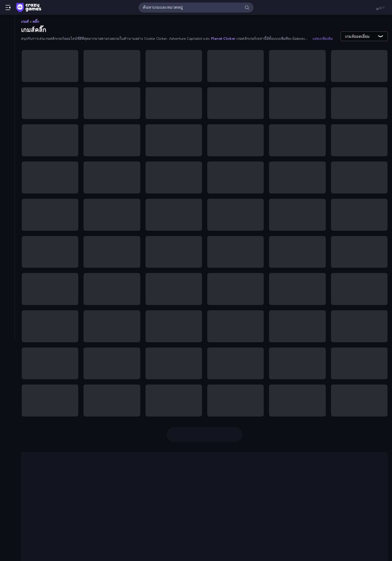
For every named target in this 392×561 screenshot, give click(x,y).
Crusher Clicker (246, 540)
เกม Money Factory (162, 530)
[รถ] (7, 265)
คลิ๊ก (36, 22)
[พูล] (7, 197)
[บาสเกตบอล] (7, 172)
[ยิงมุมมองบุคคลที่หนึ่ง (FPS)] (7, 257)
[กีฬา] (7, 146)
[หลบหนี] (7, 282)
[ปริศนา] (7, 180)
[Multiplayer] (7, 74)
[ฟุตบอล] (7, 214)
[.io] (7, 112)
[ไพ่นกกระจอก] (7, 206)
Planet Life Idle (290, 546)
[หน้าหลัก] (7, 23)
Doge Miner (360, 474)
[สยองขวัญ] (7, 274)
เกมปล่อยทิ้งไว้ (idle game (273, 524)
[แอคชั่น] (7, 299)
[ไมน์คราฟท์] (7, 240)
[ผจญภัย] (7, 189)
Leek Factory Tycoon (252, 546)
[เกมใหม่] (7, 40)
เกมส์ (25, 22)
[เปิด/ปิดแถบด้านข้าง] (8, 7)
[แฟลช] (7, 223)
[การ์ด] (7, 138)
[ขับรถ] (7, 155)
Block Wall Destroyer (208, 546)
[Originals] (7, 66)
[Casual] (7, 95)
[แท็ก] (7, 312)
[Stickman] (7, 121)
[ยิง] (7, 248)
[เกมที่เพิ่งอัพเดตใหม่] (7, 57)
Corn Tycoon (171, 546)
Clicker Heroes (208, 504)
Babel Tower (41, 494)
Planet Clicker (223, 39)
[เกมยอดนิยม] (7, 49)
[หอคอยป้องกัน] (7, 291)
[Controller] (7, 104)
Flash (157, 504)
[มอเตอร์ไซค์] (7, 231)
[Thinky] (7, 129)
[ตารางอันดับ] (7, 83)
